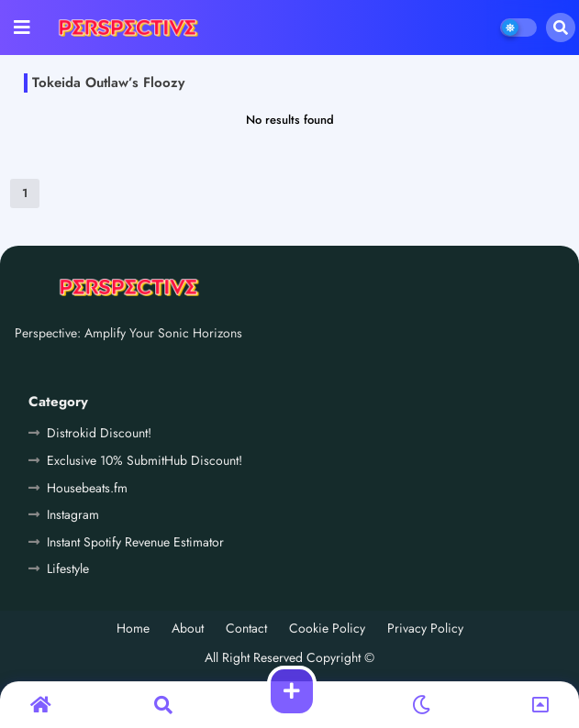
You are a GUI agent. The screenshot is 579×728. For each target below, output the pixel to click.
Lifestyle (68, 568)
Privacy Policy (425, 629)
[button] (561, 28)
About (188, 629)
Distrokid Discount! (99, 433)
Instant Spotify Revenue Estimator (135, 542)
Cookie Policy (327, 629)
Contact (246, 629)
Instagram (73, 514)
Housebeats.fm (87, 488)
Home (133, 629)
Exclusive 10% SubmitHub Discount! (145, 460)
